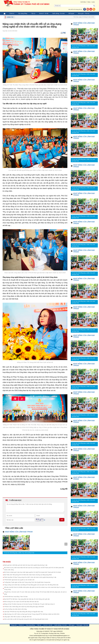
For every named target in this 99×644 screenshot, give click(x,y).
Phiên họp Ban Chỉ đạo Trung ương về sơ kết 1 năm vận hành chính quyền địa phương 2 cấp (30, 579)
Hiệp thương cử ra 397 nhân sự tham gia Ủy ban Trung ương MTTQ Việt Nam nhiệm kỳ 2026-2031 (32, 616)
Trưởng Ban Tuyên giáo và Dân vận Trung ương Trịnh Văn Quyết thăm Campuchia (27, 584)
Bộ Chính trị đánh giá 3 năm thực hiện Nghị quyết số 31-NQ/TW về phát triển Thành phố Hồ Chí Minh (32, 574)
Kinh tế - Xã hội (44, 13)
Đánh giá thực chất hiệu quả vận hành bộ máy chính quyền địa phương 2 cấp (26, 567)
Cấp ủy (33, 13)
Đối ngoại (71, 13)
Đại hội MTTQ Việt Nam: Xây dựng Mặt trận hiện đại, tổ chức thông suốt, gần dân (27, 601)
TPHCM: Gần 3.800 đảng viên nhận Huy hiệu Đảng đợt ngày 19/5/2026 (24, 609)
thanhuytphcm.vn (42, 642)
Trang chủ (14, 627)
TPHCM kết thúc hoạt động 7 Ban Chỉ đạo (16, 599)
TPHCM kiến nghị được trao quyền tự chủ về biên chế (19, 582)
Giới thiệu (83, 2)
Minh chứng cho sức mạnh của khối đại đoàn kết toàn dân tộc (21, 604)
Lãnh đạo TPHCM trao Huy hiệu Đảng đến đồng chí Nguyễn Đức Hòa (23, 614)
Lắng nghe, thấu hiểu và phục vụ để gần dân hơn (18, 619)
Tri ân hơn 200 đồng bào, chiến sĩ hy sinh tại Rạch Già (19, 555)
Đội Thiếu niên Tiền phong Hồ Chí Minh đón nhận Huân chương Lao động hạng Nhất (28, 577)
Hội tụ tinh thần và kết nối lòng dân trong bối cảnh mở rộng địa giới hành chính (26, 621)
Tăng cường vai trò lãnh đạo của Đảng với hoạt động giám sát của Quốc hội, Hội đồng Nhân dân (31, 587)
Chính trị (12, 13)
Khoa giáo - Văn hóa (84, 13)
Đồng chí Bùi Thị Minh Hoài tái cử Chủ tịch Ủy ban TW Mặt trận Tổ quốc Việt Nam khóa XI (29, 606)
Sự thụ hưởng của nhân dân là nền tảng (15, 611)
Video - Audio (91, 2)
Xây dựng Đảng (23, 13)
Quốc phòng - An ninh (58, 13)
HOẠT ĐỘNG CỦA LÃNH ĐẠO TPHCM (19, 534)
